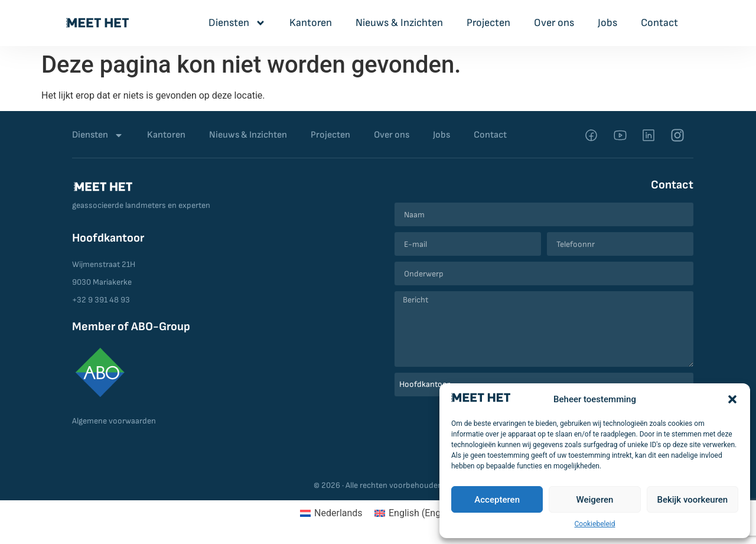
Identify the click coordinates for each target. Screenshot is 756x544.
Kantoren (311, 23)
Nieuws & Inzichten (399, 23)
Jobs (607, 23)
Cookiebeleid (595, 524)
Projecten (488, 23)
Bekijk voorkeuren (692, 500)
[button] (732, 399)
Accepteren (497, 500)
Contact (659, 23)
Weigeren (595, 500)
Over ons (554, 23)
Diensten (237, 23)
